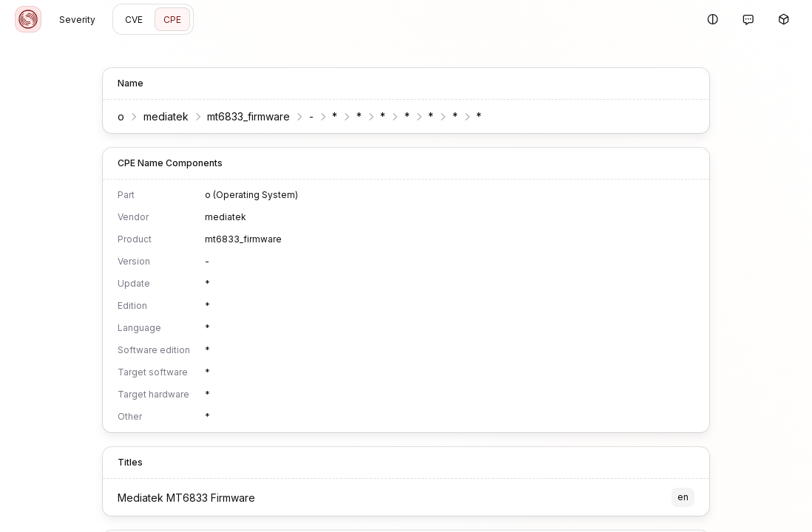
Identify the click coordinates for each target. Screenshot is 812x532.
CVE (134, 20)
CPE (172, 20)
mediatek (166, 116)
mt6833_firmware (248, 116)
